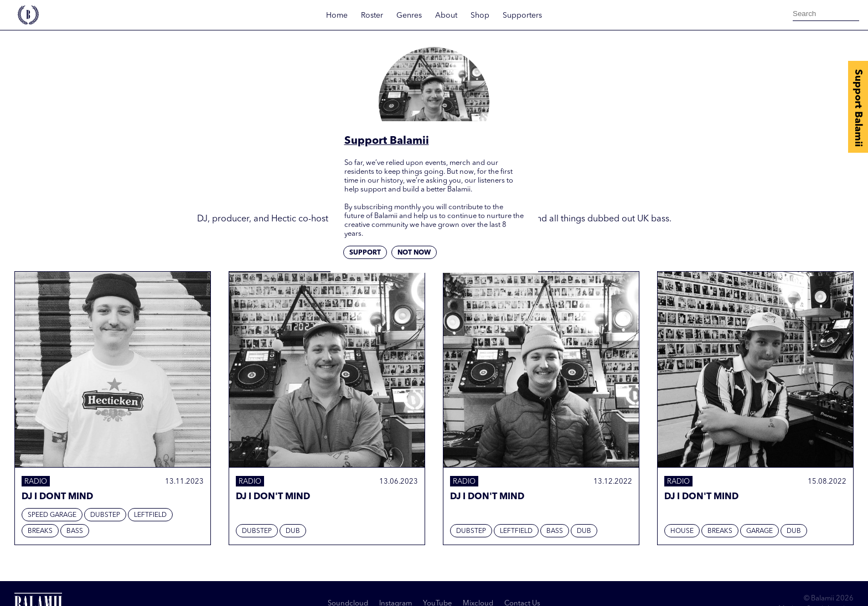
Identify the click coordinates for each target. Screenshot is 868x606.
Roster (372, 15)
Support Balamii (858, 108)
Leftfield (150, 515)
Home (337, 15)
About (446, 15)
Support (365, 253)
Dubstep (105, 515)
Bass (75, 531)
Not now (414, 253)
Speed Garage (52, 515)
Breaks (40, 531)
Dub (293, 531)
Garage (759, 531)
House (682, 531)
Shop (480, 15)
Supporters (522, 15)
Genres (409, 15)
